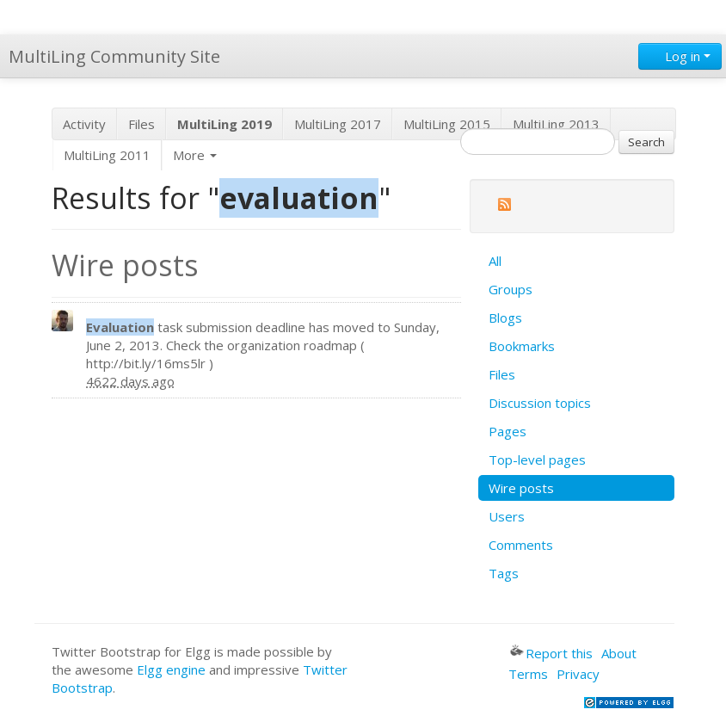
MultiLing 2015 (447, 124)
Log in (680, 56)
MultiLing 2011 (107, 155)
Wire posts (521, 488)
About (619, 653)
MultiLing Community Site (114, 56)
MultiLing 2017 (338, 124)
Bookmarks (522, 346)
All (495, 261)
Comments (521, 545)
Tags (504, 573)
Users (507, 516)
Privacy (578, 674)
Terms (528, 674)
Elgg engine (171, 669)
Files (142, 124)
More (195, 155)
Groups (511, 289)
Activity (84, 124)
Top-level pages (537, 460)
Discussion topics (540, 403)
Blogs (505, 318)
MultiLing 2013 (556, 124)
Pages (508, 431)
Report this (551, 653)
